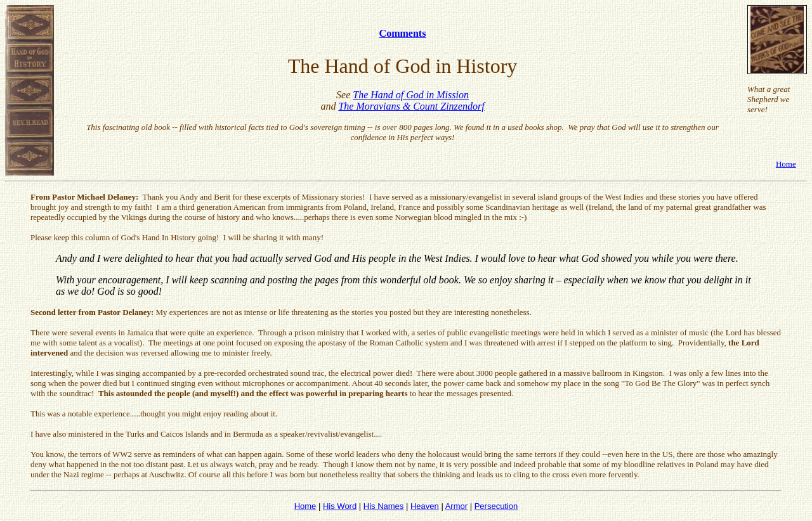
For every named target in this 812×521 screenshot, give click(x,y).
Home (786, 164)
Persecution (496, 506)
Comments (403, 33)
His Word (340, 506)
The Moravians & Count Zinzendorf (411, 106)
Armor (456, 506)
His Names (384, 506)
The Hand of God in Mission (411, 95)
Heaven (425, 506)
